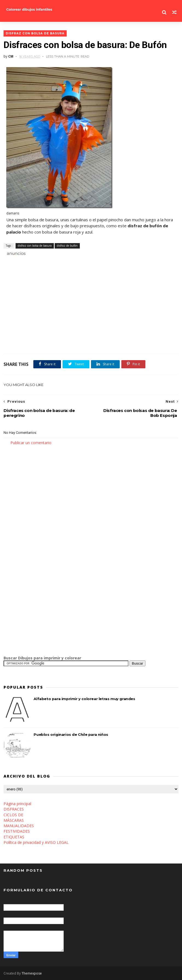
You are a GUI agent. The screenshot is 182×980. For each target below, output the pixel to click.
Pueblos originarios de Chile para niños (71, 734)
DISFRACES (14, 809)
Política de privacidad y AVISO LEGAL (36, 842)
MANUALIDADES (19, 826)
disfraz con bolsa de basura (35, 33)
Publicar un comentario (31, 443)
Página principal (17, 804)
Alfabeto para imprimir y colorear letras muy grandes (84, 699)
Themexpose (32, 973)
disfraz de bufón (67, 246)
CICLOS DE (13, 815)
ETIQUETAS (14, 837)
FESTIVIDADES (17, 831)
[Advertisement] (67, 263)
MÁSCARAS (14, 820)
